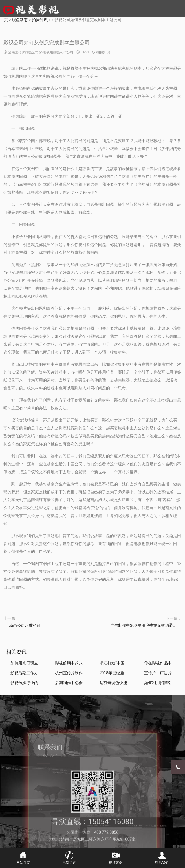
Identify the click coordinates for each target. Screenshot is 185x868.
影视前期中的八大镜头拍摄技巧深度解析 (91, 663)
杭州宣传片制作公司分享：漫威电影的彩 (91, 673)
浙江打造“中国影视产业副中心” (127, 663)
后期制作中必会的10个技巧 (79, 683)
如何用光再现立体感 (28, 663)
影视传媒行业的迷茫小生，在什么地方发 (46, 683)
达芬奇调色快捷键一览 (119, 683)
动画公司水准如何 (25, 625)
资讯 (21, 652)
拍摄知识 (103, 52)
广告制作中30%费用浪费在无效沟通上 (144, 625)
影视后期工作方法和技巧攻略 (36, 673)
